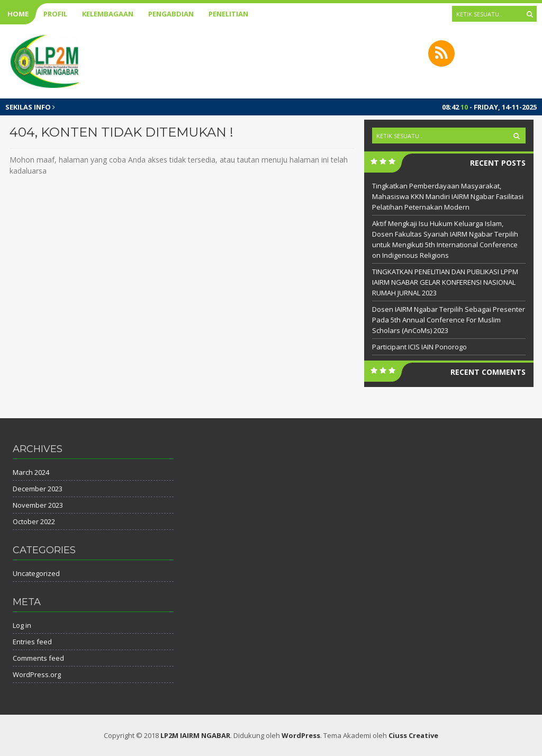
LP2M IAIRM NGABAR (195, 735)
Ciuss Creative (413, 735)
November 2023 (38, 505)
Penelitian (228, 14)
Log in (22, 625)
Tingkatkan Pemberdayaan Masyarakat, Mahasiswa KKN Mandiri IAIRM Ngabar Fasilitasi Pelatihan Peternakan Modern (448, 196)
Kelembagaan (108, 14)
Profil (55, 14)
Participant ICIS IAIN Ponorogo (419, 347)
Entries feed (32, 642)
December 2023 (38, 489)
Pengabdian (171, 14)
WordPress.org (37, 674)
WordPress (301, 735)
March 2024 (31, 472)
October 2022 (34, 521)
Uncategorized (36, 573)
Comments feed (38, 658)
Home (18, 14)
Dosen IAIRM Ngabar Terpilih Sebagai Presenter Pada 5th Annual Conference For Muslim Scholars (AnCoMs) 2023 (449, 320)
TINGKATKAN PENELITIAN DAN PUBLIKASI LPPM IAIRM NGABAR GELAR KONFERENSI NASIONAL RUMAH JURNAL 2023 (445, 282)
